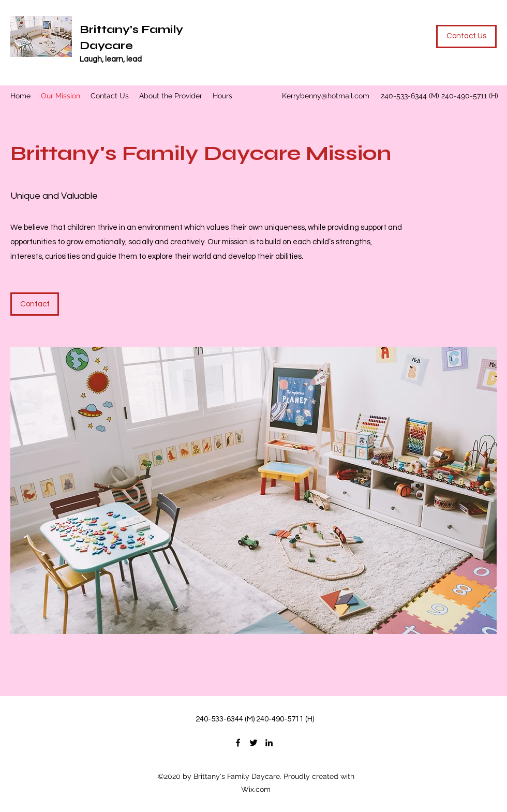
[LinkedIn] (269, 743)
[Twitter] (253, 743)
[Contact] (35, 304)
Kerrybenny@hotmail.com (326, 96)
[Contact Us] (466, 36)
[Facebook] (238, 743)
